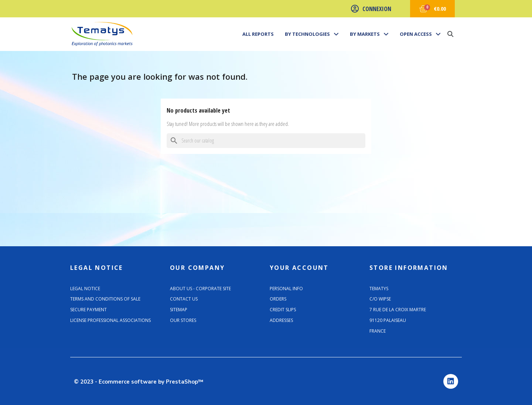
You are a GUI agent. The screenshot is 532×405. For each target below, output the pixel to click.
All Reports (258, 34)
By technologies (312, 34)
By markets (369, 34)
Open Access (420, 34)
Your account (299, 268)
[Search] (266, 141)
